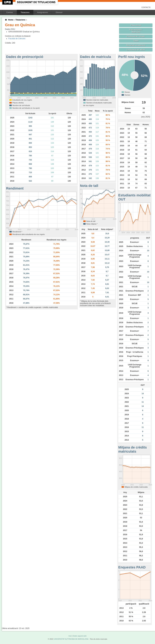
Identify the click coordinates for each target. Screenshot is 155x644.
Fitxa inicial (136, 25)
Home (11, 20)
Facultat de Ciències (17, 39)
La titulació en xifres (136, 50)
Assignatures (43, 12)
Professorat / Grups (136, 36)
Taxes (136, 41)
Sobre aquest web (80, 636)
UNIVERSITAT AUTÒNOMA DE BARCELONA (71, 639)
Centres (10, 12)
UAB (8, 2)
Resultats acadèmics (136, 45)
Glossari (59, 12)
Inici (70, 636)
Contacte (146, 7)
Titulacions (25, 12)
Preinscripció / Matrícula (136, 31)
